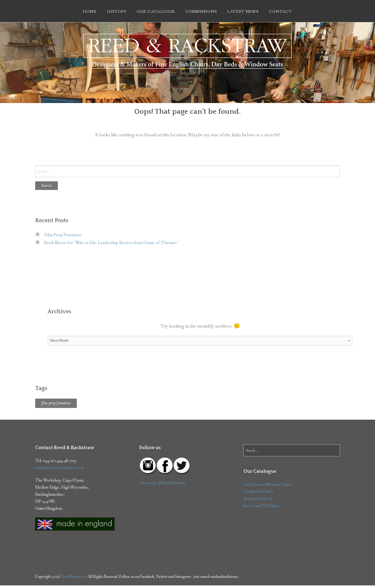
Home (90, 12)
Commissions (201, 12)
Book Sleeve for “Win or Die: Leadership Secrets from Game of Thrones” (111, 243)
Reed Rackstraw (73, 577)
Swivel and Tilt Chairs (261, 506)
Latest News (243, 12)
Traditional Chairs (258, 492)
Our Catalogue (156, 12)
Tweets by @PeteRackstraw (162, 483)
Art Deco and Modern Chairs (268, 485)
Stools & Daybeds (258, 499)
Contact (281, 12)
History (117, 12)
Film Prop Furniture (63, 235)
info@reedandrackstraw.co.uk (60, 468)
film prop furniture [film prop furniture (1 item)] (56, 403)
